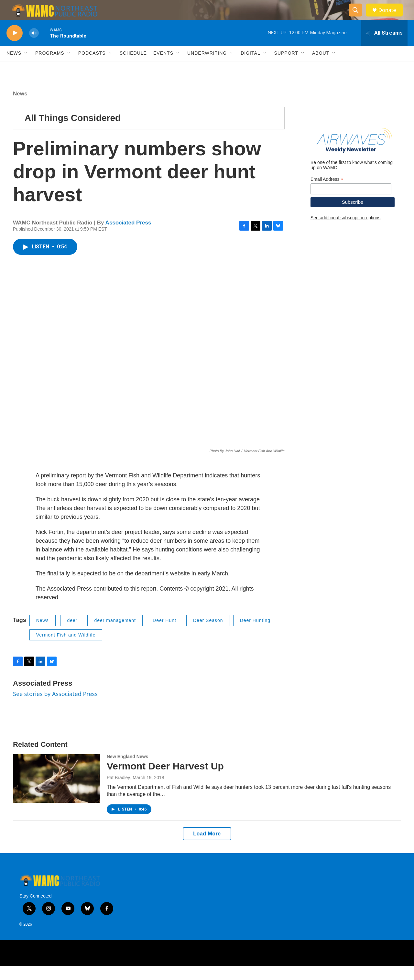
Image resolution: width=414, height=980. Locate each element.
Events (163, 67)
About (321, 67)
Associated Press (128, 237)
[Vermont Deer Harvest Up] (57, 792)
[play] (15, 47)
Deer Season (208, 635)
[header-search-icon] (358, 17)
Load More (207, 848)
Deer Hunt (164, 635)
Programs (50, 67)
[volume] (34, 47)
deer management (115, 635)
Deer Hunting (255, 635)
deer (72, 635)
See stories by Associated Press (55, 708)
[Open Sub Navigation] (26, 67)
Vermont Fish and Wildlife (66, 649)
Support (286, 67)
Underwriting (207, 67)
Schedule (133, 67)
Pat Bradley (118, 791)
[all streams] (384, 47)
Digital (250, 67)
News (14, 67)
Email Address (327, 193)
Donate (391, 17)
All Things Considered (73, 132)
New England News (127, 770)
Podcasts (92, 67)
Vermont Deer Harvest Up (165, 780)
